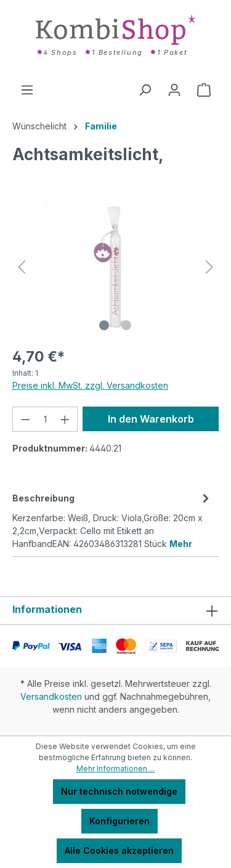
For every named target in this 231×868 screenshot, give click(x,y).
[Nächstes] (209, 267)
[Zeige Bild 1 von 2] (104, 325)
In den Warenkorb (151, 419)
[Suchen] (145, 90)
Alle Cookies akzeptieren (119, 850)
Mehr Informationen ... (115, 769)
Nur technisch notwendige (119, 791)
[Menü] (27, 90)
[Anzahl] (45, 419)
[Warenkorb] (204, 90)
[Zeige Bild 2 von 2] (126, 325)
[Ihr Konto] (174, 90)
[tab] (112, 520)
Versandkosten (51, 696)
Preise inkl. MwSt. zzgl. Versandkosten (90, 385)
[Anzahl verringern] (25, 419)
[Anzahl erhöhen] (65, 419)
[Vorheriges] (22, 267)
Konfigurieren (120, 821)
